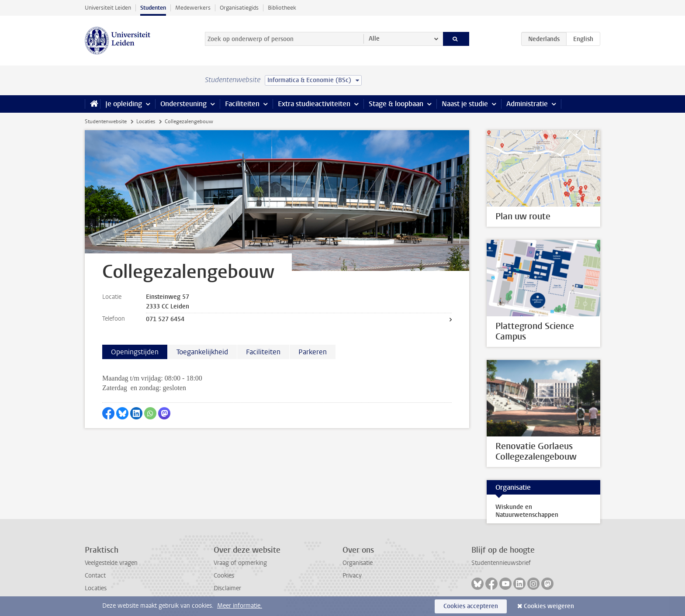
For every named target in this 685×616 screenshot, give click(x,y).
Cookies (224, 576)
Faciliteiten (242, 104)
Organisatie (358, 563)
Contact (95, 576)
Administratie (527, 104)
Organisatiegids (239, 8)
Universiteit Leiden (108, 8)
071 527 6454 (165, 319)
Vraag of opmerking (240, 563)
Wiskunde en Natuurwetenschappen (527, 511)
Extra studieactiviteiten (314, 104)
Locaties (146, 121)
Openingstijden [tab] (135, 352)
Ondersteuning (183, 104)
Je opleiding (124, 104)
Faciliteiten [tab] (263, 352)
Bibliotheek (282, 8)
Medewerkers (193, 8)
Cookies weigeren (549, 606)
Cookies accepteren (471, 606)
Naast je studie (465, 104)
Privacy (352, 576)
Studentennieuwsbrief (501, 563)
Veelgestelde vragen (111, 563)
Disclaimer (227, 588)
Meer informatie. (240, 606)
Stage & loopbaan (396, 104)
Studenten (153, 8)
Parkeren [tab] (313, 352)
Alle (374, 39)
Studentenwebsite (106, 121)
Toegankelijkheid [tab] (202, 352)
